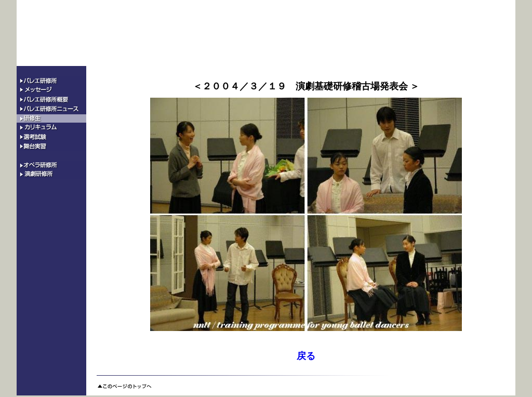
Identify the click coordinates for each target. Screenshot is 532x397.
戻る (306, 356)
